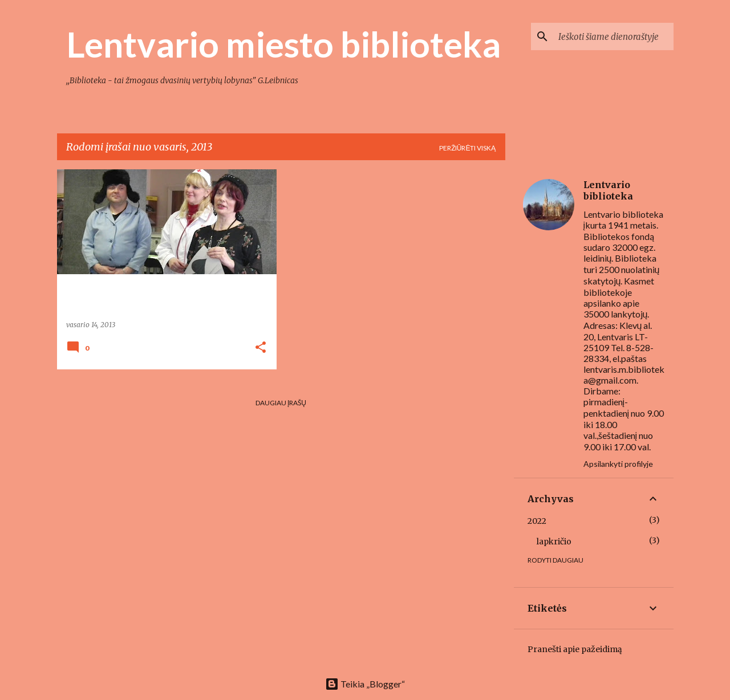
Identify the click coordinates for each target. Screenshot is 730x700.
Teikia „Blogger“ (365, 684)
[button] (261, 348)
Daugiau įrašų (281, 403)
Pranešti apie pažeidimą (575, 649)
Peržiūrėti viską (468, 148)
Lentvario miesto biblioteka (283, 44)
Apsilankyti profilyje (618, 464)
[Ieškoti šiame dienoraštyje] (614, 36)
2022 (537, 521)
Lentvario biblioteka (608, 190)
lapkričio (554, 542)
